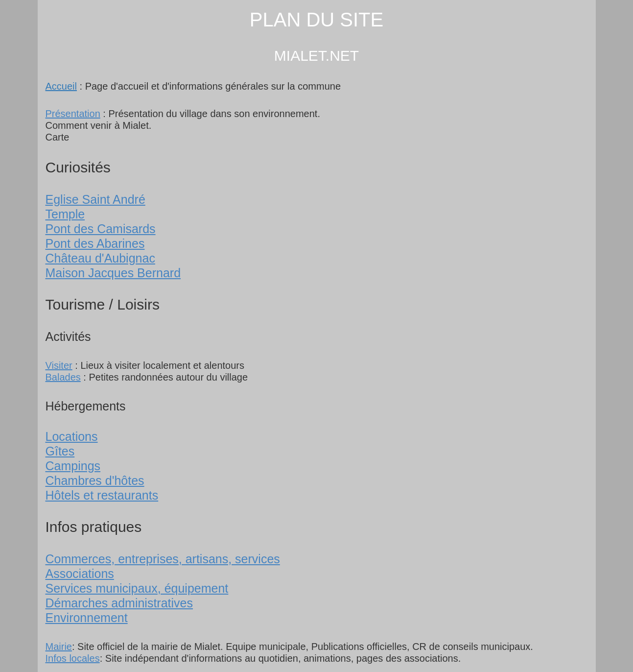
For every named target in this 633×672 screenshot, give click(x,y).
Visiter (59, 365)
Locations (72, 436)
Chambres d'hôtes (95, 480)
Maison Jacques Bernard (113, 273)
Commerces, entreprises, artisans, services (163, 559)
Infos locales (73, 658)
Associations (80, 574)
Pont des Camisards (101, 229)
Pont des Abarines (95, 243)
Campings (73, 466)
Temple (65, 214)
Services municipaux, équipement (137, 588)
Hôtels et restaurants (102, 495)
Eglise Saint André (95, 199)
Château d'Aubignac (100, 258)
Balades (63, 377)
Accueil (61, 86)
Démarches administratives (119, 603)
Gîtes (60, 451)
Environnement (87, 618)
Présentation (73, 114)
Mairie (59, 647)
